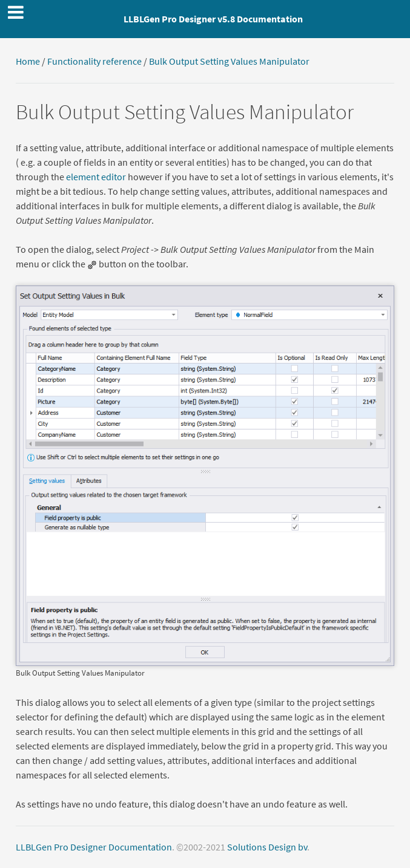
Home (28, 61)
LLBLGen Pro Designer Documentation (94, 847)
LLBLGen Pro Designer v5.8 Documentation (213, 19)
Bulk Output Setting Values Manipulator (229, 61)
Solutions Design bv (267, 847)
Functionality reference (94, 61)
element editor (96, 177)
